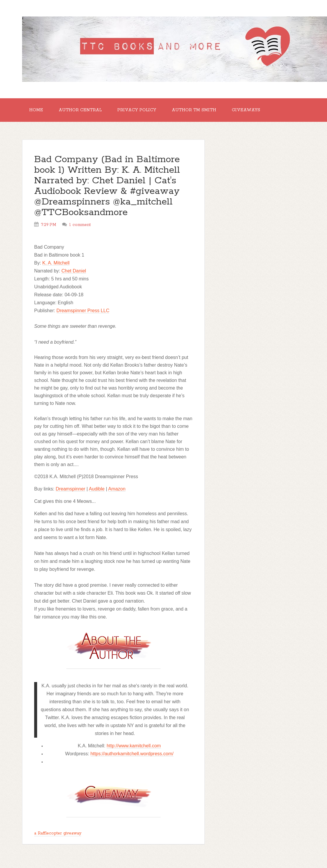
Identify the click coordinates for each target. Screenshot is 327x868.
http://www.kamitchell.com (134, 746)
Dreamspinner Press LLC (83, 311)
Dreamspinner (70, 489)
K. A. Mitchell (56, 263)
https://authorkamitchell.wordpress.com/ (132, 754)
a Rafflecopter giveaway (58, 833)
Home (36, 110)
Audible (97, 489)
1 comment (80, 225)
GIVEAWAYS (246, 110)
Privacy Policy (137, 110)
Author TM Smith (194, 110)
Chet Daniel (74, 271)
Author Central (80, 110)
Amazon (117, 489)
